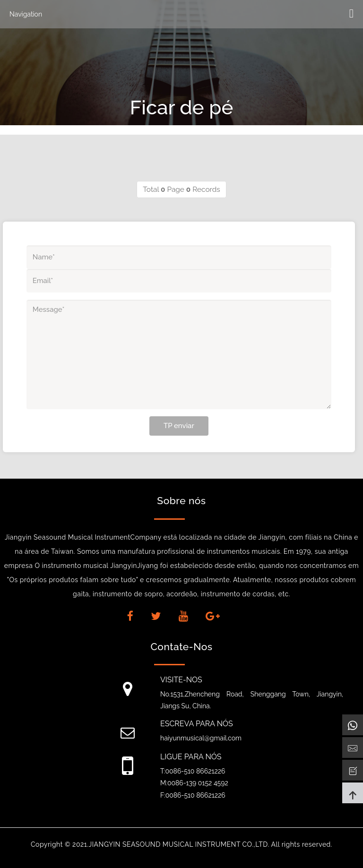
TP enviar (179, 426)
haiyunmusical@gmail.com (201, 738)
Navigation (26, 14)
